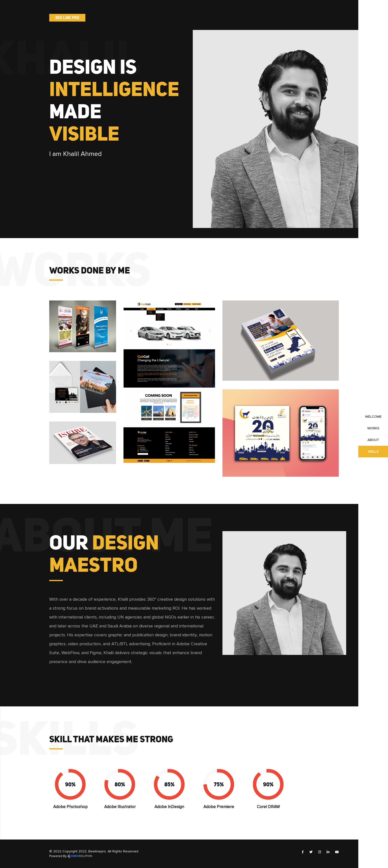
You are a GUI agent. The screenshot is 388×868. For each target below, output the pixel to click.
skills (373, 452)
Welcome (373, 417)
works (373, 428)
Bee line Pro (67, 18)
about (373, 440)
